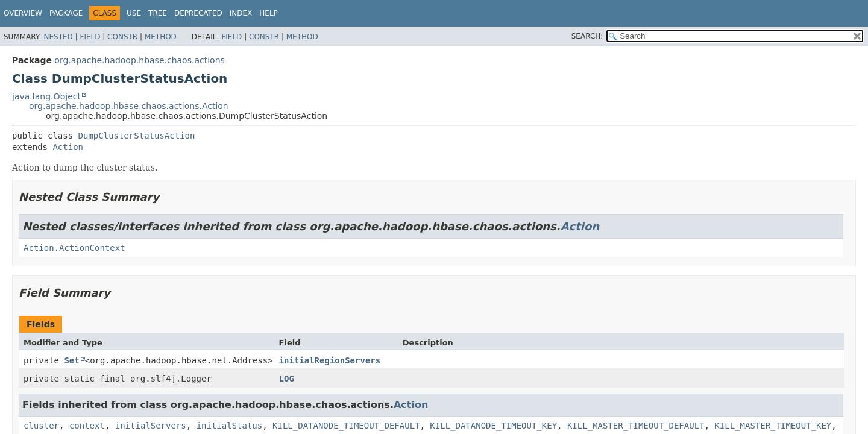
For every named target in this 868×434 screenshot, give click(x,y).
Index (241, 13)
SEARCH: (587, 36)
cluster (41, 426)
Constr (122, 37)
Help (269, 13)
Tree (158, 13)
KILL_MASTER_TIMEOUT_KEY (773, 426)
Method (161, 37)
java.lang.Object (46, 96)
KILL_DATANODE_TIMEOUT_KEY (493, 426)
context (87, 426)
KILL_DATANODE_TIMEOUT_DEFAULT (346, 426)
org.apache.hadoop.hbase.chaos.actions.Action (129, 106)
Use (134, 13)
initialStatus (230, 426)
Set (71, 360)
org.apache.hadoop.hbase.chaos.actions (139, 60)
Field (90, 37)
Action (68, 147)
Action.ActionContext (74, 248)
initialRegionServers (330, 360)
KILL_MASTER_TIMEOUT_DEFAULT (636, 426)
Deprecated (198, 13)
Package (66, 13)
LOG (287, 379)
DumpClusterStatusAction (137, 136)
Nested (58, 37)
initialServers (151, 426)
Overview (23, 13)
